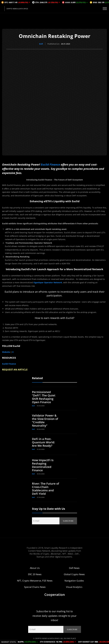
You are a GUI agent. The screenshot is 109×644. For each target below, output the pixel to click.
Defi (41, 44)
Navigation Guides (74, 581)
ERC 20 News (35, 574)
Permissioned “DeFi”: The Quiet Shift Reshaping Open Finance (44, 397)
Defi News (74, 568)
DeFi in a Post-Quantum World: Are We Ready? (43, 442)
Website (6, 352)
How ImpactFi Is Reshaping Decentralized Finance (43, 465)
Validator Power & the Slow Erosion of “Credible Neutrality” (45, 421)
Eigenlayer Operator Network (48, 282)
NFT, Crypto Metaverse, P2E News (35, 581)
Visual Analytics (74, 587)
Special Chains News (35, 587)
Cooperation (55, 594)
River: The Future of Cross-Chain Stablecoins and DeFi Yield (45, 489)
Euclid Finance (50, 164)
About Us (35, 568)
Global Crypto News (74, 574)
